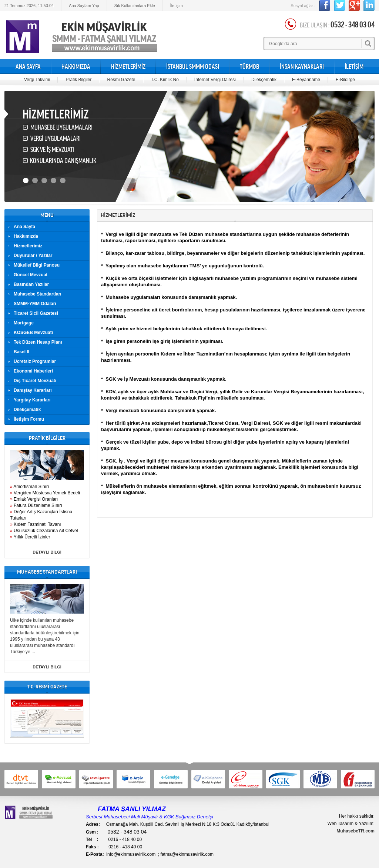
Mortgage (24, 323)
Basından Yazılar (31, 284)
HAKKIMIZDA (76, 67)
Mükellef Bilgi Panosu (37, 265)
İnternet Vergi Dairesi (215, 80)
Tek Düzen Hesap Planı (38, 342)
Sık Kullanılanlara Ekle (135, 6)
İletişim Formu (29, 419)
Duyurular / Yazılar (33, 256)
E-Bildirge (345, 80)
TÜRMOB (249, 67)
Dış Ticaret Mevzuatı (35, 381)
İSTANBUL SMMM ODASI (193, 67)
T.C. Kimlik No (165, 80)
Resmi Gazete (121, 80)
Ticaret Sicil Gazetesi (36, 313)
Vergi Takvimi (37, 80)
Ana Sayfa (24, 227)
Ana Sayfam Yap (84, 6)
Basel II (21, 352)
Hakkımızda (26, 236)
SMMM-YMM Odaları (35, 304)
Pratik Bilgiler (78, 80)
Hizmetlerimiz (28, 246)
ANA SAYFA (28, 67)
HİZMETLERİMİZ (128, 67)
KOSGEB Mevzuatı (33, 333)
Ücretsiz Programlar (35, 361)
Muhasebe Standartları (38, 294)
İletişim (177, 6)
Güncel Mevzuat (31, 275)
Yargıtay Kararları (32, 400)
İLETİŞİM (354, 67)
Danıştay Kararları (33, 390)
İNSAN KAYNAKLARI (302, 67)
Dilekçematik (264, 80)
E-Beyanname (306, 80)
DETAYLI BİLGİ (47, 552)
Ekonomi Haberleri (33, 371)
